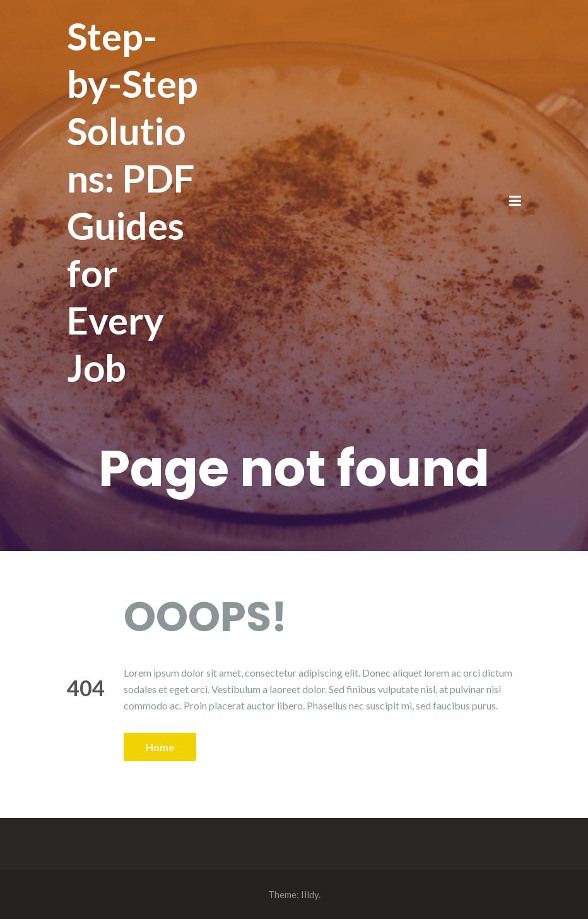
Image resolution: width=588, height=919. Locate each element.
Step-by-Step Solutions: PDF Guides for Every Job (132, 202)
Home (160, 747)
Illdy (310, 894)
